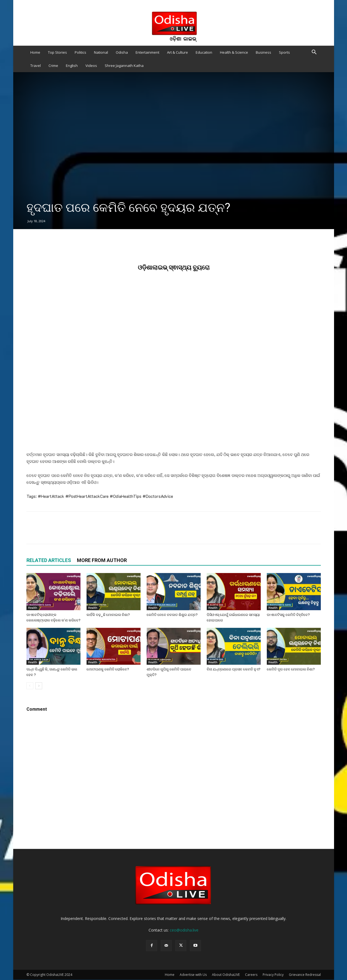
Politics (80, 52)
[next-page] (39, 686)
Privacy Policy (273, 975)
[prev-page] (30, 686)
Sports (284, 52)
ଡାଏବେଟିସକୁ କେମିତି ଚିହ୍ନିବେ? (288, 615)
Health (33, 608)
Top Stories (57, 52)
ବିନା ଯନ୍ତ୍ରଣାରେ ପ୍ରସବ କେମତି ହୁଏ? (234, 669)
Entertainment (147, 52)
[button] (314, 53)
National (101, 52)
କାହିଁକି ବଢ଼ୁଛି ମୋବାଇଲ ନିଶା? (108, 615)
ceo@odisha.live (184, 930)
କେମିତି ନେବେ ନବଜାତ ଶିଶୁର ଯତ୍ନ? (172, 615)
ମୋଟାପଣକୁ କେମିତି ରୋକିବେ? (108, 669)
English (72, 66)
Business (263, 52)
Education (204, 52)
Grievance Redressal (305, 975)
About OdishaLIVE (226, 975)
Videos (91, 66)
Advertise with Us (193, 975)
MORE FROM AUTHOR (102, 560)
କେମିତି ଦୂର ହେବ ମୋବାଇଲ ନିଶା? (291, 669)
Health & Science (234, 52)
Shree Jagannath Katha (124, 66)
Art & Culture (177, 52)
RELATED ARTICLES (49, 560)
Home (35, 52)
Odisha (122, 52)
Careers (251, 975)
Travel (36, 66)
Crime (53, 66)
